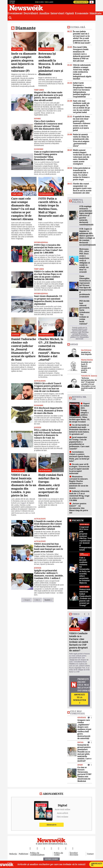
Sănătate (96, 13)
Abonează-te (81, 2)
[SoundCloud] (73, 848)
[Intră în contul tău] (92, 2)
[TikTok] (59, 848)
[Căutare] (10, 18)
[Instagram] (51, 848)
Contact (90, 854)
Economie (82, 13)
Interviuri (57, 13)
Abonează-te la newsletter (80, 699)
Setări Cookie (51, 859)
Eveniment (15, 13)
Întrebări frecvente (74, 854)
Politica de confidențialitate (37, 854)
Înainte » (48, 600)
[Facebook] (30, 848)
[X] (37, 848)
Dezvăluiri (31, 13)
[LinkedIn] (66, 848)
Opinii (70, 13)
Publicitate (24, 854)
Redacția (13, 854)
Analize (44, 13)
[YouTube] (44, 848)
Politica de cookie (58, 854)
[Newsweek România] (26, 8)
